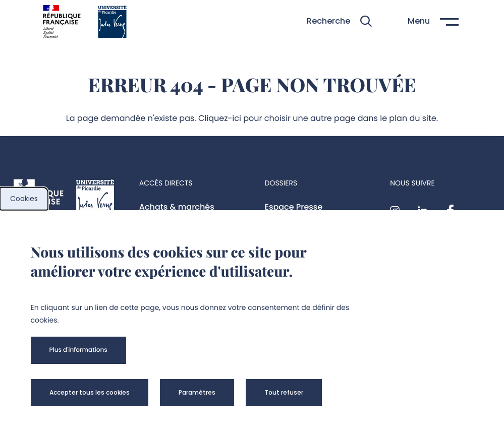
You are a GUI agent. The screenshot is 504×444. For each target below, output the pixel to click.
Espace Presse (294, 207)
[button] (339, 21)
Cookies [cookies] (24, 199)
